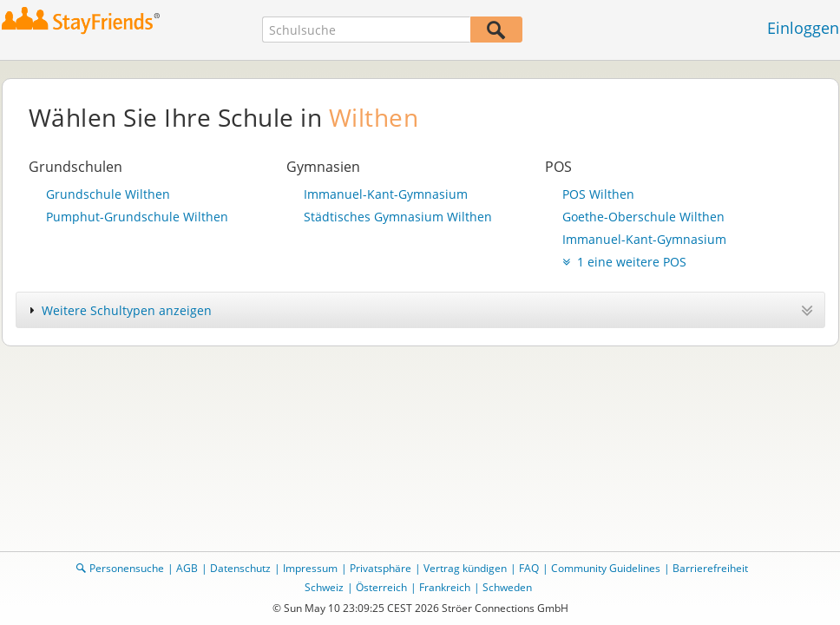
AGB (187, 568)
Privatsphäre (381, 568)
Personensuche (127, 568)
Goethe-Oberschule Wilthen (643, 217)
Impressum (310, 568)
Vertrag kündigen (465, 568)
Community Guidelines (606, 568)
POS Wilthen (598, 194)
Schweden (507, 587)
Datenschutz (240, 568)
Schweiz (324, 587)
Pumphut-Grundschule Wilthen (137, 217)
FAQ (529, 568)
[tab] (420, 310)
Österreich (381, 587)
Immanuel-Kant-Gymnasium (386, 194)
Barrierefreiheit (710, 568)
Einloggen (803, 28)
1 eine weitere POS (624, 262)
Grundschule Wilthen (108, 194)
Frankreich (445, 587)
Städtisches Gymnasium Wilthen (398, 217)
